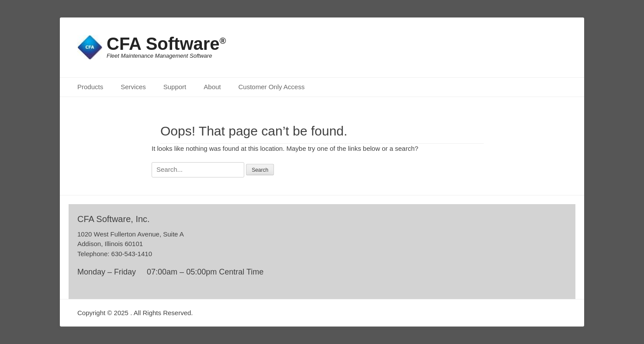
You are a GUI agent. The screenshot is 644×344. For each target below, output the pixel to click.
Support (175, 87)
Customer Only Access (271, 87)
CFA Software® (166, 44)
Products (90, 87)
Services (133, 87)
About (212, 87)
